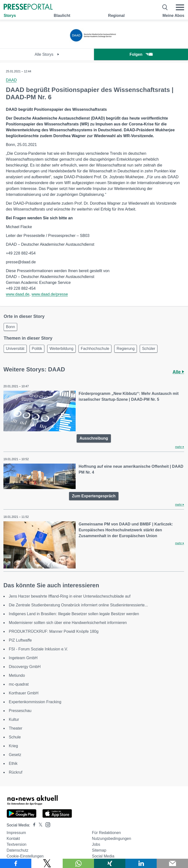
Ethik (13, 763)
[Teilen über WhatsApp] (78, 863)
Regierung (126, 349)
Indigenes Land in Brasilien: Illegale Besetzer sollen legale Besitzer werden (74, 614)
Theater (16, 728)
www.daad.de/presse (50, 294)
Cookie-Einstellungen (25, 856)
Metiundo (17, 675)
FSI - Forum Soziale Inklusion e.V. (38, 649)
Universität (15, 349)
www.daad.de (18, 294)
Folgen (141, 54)
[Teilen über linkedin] (141, 863)
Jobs (96, 844)
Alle (178, 372)
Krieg (13, 746)
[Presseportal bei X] (39, 825)
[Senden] (172, 863)
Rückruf (16, 772)
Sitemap (99, 850)
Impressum (16, 833)
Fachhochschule (95, 349)
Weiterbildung (61, 349)
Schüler (149, 349)
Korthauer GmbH (24, 693)
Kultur (14, 719)
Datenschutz (18, 850)
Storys (10, 16)
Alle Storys (47, 54)
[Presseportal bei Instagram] (46, 824)
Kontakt (13, 839)
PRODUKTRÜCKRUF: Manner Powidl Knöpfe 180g (54, 631)
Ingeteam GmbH (23, 658)
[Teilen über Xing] (110, 863)
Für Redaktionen (106, 833)
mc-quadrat (19, 684)
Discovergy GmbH (25, 667)
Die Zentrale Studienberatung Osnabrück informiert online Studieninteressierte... (78, 605)
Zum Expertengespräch (94, 496)
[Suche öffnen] (165, 7)
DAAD (11, 80)
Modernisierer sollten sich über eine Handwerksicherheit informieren (68, 623)
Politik (37, 349)
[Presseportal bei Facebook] (33, 825)
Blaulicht (62, 16)
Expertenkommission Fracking (35, 702)
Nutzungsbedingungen (111, 839)
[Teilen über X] (47, 863)
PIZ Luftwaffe (20, 640)
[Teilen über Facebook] (16, 863)
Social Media (103, 856)
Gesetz (15, 755)
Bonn (10, 327)
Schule (15, 737)
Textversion (17, 844)
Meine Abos (173, 16)
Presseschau (20, 711)
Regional (117, 16)
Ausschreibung (94, 438)
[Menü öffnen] (180, 7)
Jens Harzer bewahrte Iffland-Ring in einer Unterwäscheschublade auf (70, 596)
